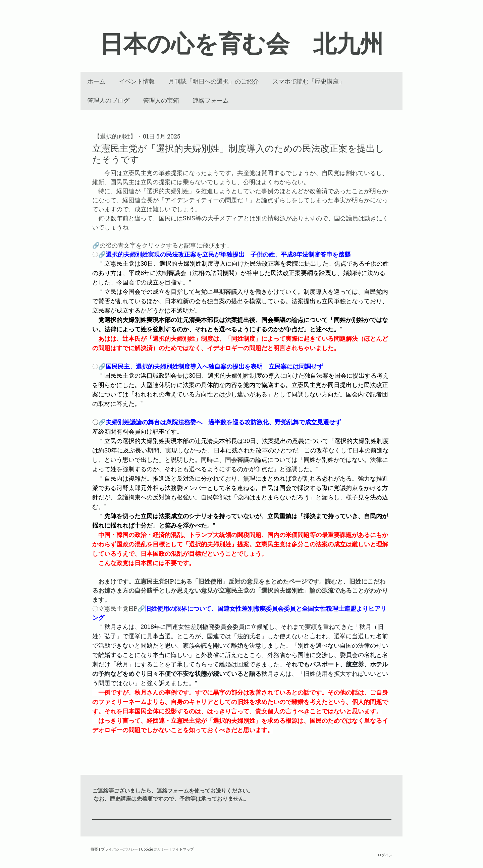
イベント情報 (137, 81)
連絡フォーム (211, 100)
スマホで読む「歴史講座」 (309, 81)
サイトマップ (183, 849)
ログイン (385, 855)
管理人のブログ (108, 100)
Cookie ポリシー (155, 849)
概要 (94, 849)
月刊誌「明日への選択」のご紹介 (214, 81)
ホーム (96, 81)
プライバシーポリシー (119, 849)
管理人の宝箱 (161, 100)
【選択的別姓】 (116, 136)
